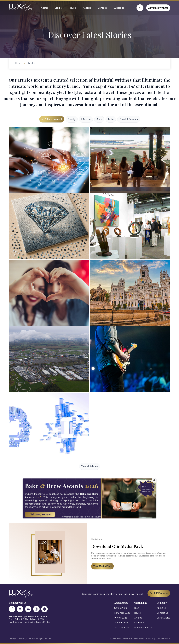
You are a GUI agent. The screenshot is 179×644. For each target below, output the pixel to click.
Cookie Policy (115, 639)
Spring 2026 (121, 608)
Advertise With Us (158, 8)
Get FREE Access (159, 593)
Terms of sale (127, 639)
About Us (162, 608)
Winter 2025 (121, 618)
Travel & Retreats (129, 119)
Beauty (72, 119)
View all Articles (89, 466)
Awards (87, 8)
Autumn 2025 (121, 623)
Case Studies (163, 618)
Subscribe (119, 8)
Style (99, 119)
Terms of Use (139, 639)
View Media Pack (102, 566)
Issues (72, 8)
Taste (111, 119)
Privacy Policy (150, 639)
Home (18, 63)
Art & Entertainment (52, 119)
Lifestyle (86, 119)
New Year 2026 (122, 613)
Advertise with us (163, 639)
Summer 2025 (122, 627)
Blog (57, 8)
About (44, 8)
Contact (102, 8)
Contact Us (162, 613)
